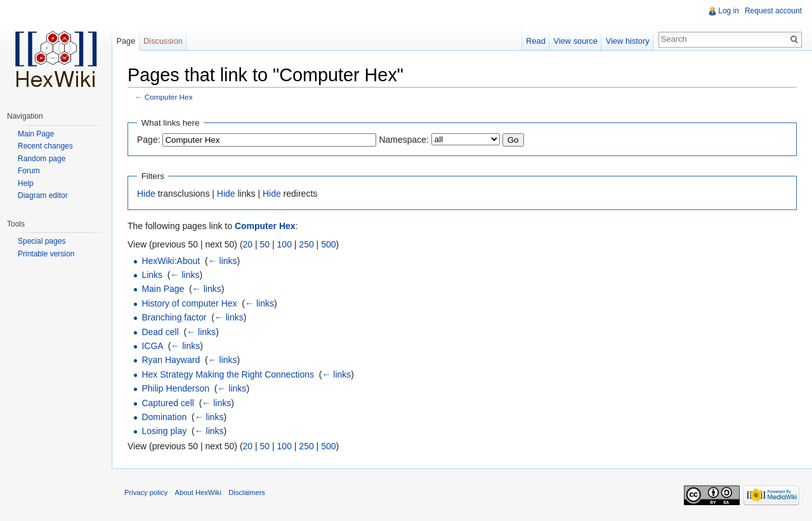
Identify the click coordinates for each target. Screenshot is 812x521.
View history (628, 41)
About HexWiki (198, 492)
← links (223, 261)
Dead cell (160, 332)
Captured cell (168, 403)
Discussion (163, 41)
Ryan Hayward (171, 360)
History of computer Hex (189, 303)
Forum (29, 171)
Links (152, 275)
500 (328, 244)
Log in (729, 11)
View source (576, 41)
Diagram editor (43, 195)
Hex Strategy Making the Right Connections (228, 374)
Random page (42, 159)
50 (265, 244)
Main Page (163, 289)
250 (306, 244)
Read (536, 41)
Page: (149, 140)
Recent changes (45, 146)
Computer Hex (169, 97)
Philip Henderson (175, 388)
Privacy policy (146, 492)
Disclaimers (247, 492)
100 (285, 244)
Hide (146, 194)
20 (248, 244)
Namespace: (404, 140)
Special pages (42, 241)
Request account (773, 11)
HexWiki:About (171, 261)
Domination (164, 417)
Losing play (164, 431)
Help (26, 183)
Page (126, 41)
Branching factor (174, 317)
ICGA (152, 346)
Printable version (46, 254)
